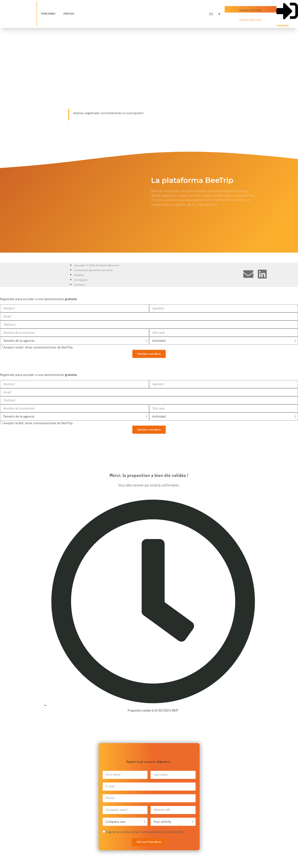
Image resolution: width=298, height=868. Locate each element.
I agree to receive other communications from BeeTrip (145, 832)
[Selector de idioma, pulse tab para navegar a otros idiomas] (213, 14)
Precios (69, 14)
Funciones (48, 14)
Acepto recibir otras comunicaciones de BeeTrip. (38, 347)
